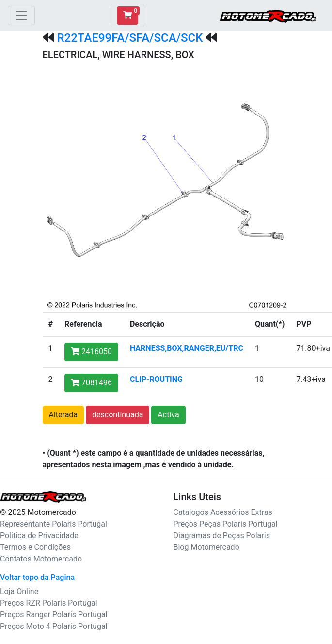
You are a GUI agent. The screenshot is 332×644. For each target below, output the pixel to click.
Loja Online (19, 591)
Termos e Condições (35, 547)
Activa (168, 415)
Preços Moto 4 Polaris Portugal (54, 626)
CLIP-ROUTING (156, 379)
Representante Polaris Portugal (54, 524)
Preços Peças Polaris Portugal (226, 524)
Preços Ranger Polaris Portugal (54, 615)
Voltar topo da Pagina (37, 577)
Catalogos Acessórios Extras (223, 512)
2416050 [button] (91, 352)
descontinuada (118, 415)
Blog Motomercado (206, 547)
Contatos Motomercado (41, 559)
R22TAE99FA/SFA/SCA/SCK (130, 38)
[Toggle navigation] (21, 16)
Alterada (63, 415)
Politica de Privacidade (39, 536)
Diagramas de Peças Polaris (222, 536)
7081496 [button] (91, 383)
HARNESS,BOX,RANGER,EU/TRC (187, 348)
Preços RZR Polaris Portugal (49, 603)
